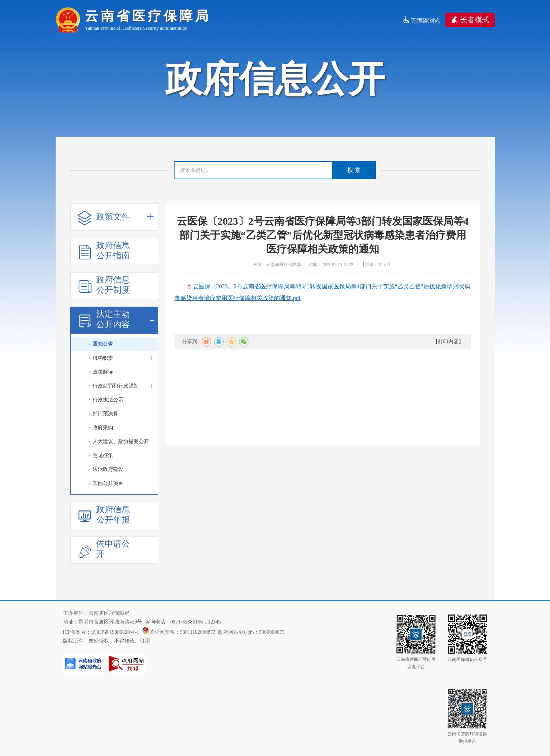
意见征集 (103, 455)
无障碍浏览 (421, 21)
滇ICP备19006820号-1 (115, 632)
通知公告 (103, 344)
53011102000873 (198, 632)
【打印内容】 (448, 342)
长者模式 (470, 20)
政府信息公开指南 (104, 250)
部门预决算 (105, 414)
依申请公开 (104, 549)
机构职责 (123, 358)
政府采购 (103, 428)
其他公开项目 (108, 483)
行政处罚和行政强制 (123, 386)
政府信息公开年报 (104, 515)
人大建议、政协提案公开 (121, 441)
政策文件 (116, 217)
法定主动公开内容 (116, 319)
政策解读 (103, 372)
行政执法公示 (108, 400)
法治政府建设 (108, 469)
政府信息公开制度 (104, 285)
